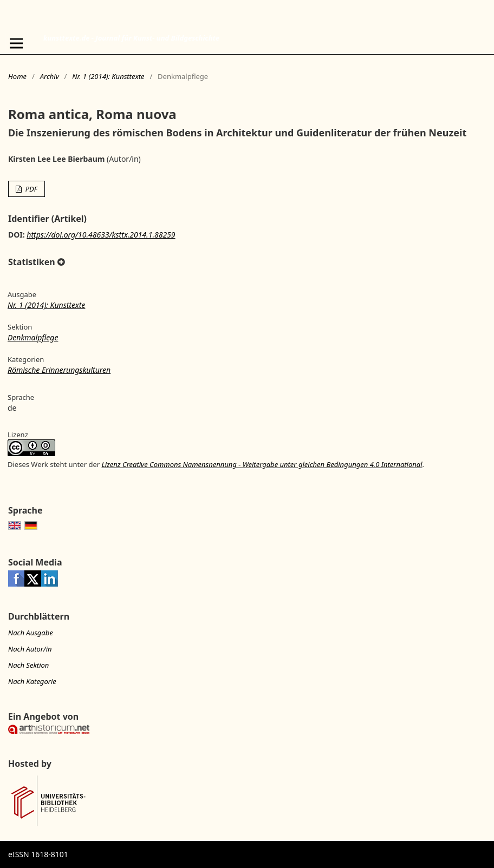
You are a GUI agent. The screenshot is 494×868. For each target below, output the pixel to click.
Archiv (50, 76)
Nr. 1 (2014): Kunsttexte (108, 76)
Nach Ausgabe (31, 633)
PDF (30, 189)
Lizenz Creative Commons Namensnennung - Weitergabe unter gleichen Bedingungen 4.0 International (262, 464)
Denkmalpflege (33, 337)
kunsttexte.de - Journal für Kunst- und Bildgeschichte (131, 38)
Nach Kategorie (32, 681)
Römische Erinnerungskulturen (59, 370)
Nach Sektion (28, 665)
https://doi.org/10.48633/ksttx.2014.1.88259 (101, 235)
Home (17, 76)
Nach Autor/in (30, 649)
